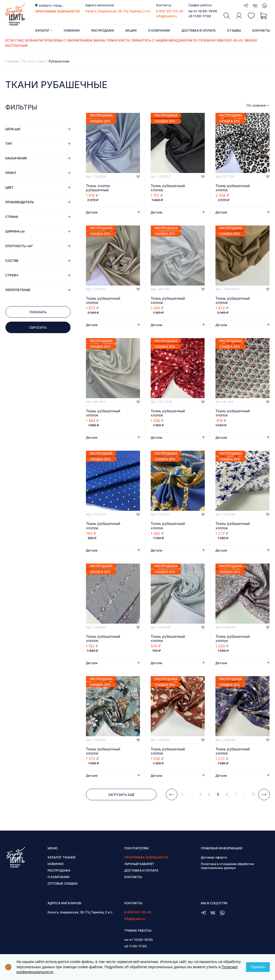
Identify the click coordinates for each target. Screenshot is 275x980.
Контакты (261, 30)
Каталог (44, 30)
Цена (13, 129)
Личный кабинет (139, 864)
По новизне (256, 105)
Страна (12, 217)
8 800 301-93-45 (170, 11)
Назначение (16, 158)
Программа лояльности (146, 857)
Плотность (19, 246)
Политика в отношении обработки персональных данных (227, 866)
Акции (131, 30)
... (191, 794)
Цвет (9, 187)
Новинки (72, 30)
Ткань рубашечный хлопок (168, 188)
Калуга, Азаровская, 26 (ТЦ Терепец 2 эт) (118, 11)
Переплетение (18, 290)
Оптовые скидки (63, 883)
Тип (9, 144)
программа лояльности (57, 11)
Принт (11, 173)
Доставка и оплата (198, 30)
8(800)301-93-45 (230, 40)
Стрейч (12, 275)
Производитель (20, 202)
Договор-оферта (214, 857)
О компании (159, 30)
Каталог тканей (62, 857)
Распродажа (103, 30)
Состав (12, 261)
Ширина (15, 231)
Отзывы (234, 30)
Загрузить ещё (121, 795)
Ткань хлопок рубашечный (98, 188)
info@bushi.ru (166, 16)
